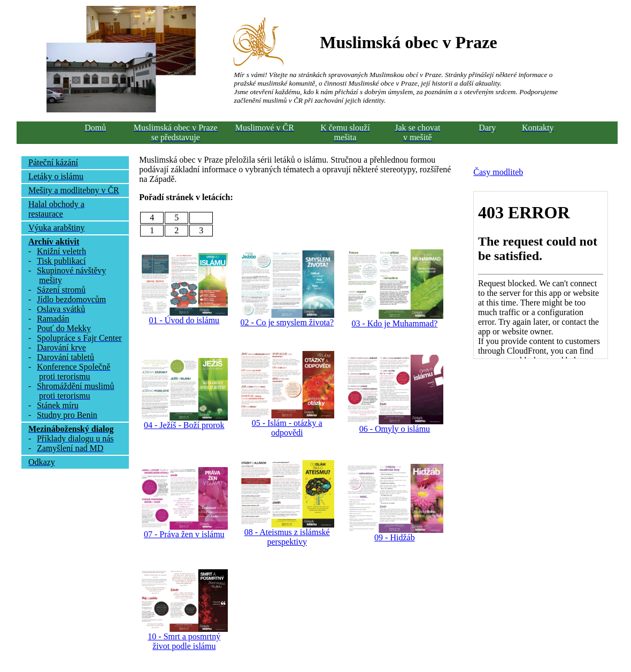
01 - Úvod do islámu (184, 320)
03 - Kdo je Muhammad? (394, 323)
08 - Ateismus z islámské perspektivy (287, 537)
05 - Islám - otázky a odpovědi (287, 428)
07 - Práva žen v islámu (184, 534)
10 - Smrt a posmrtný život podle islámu (184, 641)
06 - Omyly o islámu (395, 429)
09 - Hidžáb (395, 537)
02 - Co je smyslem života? (287, 322)
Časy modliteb (498, 172)
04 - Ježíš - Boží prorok (184, 425)
